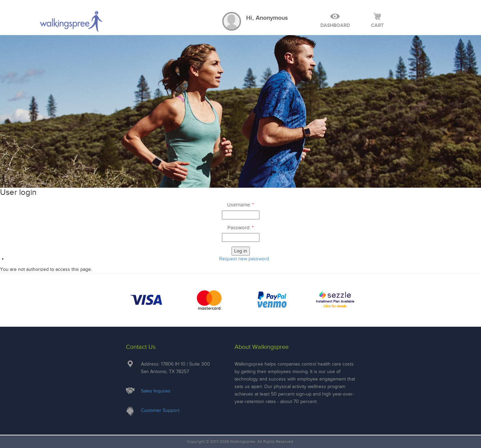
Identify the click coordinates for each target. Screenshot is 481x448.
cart (377, 20)
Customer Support (160, 410)
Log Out (410, 20)
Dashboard (335, 20)
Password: (240, 228)
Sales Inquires (156, 391)
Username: (240, 205)
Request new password (244, 259)
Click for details (335, 306)
